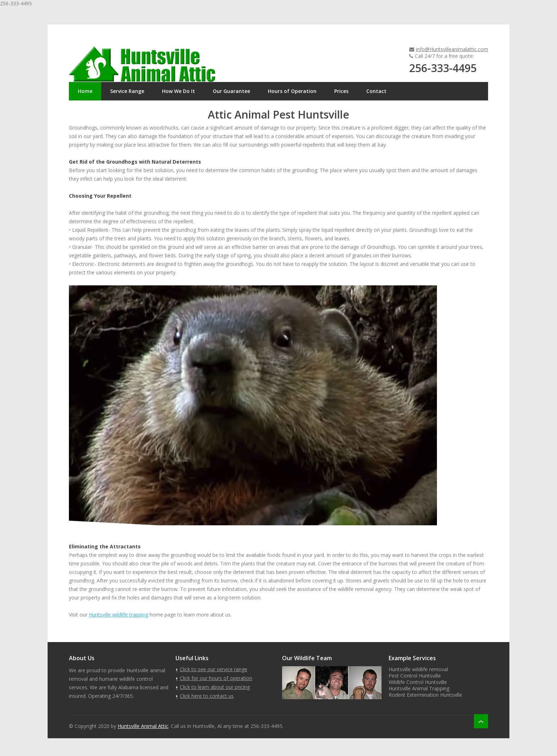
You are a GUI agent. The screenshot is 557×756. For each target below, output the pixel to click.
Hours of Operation (292, 91)
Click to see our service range (213, 669)
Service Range (127, 91)
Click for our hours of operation (216, 678)
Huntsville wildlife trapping (118, 615)
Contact (376, 91)
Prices (341, 91)
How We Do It (179, 91)
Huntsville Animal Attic (143, 726)
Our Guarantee (231, 91)
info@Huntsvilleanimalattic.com (452, 49)
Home (85, 91)
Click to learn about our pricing (215, 687)
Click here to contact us (207, 696)
